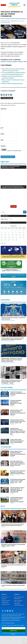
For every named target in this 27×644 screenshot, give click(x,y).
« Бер (2, 243)
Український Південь (14, 4)
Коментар (4, 109)
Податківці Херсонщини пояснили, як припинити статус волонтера (18, 393)
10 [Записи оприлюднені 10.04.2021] (20, 233)
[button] (24, 5)
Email (2, 134)
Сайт (2, 140)
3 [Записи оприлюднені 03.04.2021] (20, 230)
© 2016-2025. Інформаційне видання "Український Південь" (13, 634)
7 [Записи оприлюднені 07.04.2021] (9, 233)
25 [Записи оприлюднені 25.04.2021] (24, 238)
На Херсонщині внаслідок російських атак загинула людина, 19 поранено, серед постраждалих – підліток (12, 381)
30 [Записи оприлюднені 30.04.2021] (16, 240)
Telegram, (20, 62)
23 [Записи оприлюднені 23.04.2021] (16, 238)
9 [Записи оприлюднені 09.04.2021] (16, 233)
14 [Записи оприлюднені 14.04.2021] (9, 235)
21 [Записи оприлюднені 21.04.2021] (9, 238)
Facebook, (4, 62)
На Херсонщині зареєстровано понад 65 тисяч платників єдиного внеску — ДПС (18, 481)
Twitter (25, 62)
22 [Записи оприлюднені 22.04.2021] (13, 238)
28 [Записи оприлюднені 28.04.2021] (9, 240)
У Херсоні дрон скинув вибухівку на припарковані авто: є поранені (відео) (17, 441)
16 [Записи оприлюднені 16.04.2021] (16, 235)
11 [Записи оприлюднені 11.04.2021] (23, 233)
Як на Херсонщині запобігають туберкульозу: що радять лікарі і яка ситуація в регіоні (18, 472)
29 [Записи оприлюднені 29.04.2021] (13, 240)
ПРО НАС (13, 206)
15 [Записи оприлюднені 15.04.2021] (13, 235)
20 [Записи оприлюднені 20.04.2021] (6, 238)
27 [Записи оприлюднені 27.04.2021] (6, 240)
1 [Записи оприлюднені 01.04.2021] (12, 230)
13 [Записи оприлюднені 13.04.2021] (5, 235)
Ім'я (2, 128)
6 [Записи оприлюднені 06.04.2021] (5, 233)
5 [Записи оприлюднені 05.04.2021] (2, 233)
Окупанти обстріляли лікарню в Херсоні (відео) (13, 585)
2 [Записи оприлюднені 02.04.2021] (16, 230)
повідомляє (8, 43)
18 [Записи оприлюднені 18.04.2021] (24, 235)
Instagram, (15, 62)
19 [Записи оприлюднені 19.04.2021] (2, 238)
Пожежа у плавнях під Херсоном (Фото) (12, 84)
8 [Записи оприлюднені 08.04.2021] (13, 233)
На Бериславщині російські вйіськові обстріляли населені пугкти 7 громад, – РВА (18, 421)
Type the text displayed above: (14, 151)
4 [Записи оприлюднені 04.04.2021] (23, 230)
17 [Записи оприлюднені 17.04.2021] (20, 235)
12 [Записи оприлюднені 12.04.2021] (2, 235)
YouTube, (9, 62)
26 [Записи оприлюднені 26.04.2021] (2, 240)
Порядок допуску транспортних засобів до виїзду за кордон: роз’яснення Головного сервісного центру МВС (12, 360)
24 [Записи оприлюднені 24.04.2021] (20, 238)
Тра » (5, 243)
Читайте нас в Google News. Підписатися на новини (14, 276)
